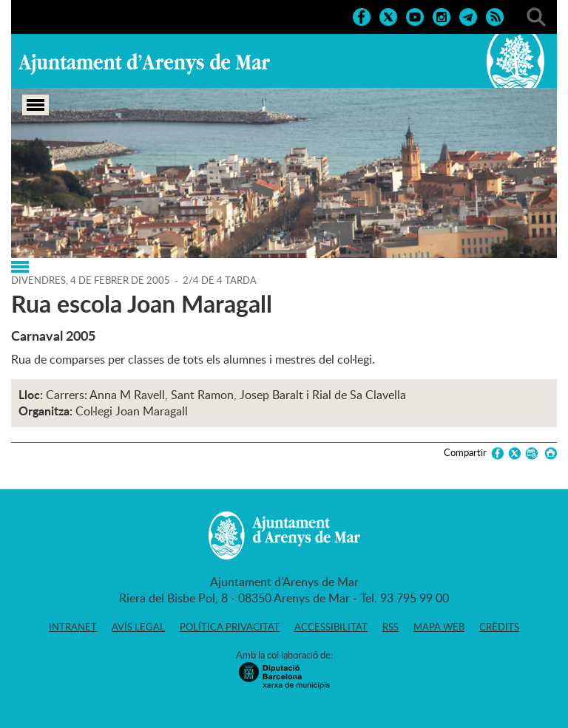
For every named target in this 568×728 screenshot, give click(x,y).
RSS (390, 627)
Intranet (73, 627)
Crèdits (499, 627)
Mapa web (439, 627)
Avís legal (138, 627)
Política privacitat (230, 627)
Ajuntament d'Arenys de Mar (144, 64)
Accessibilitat (331, 627)
